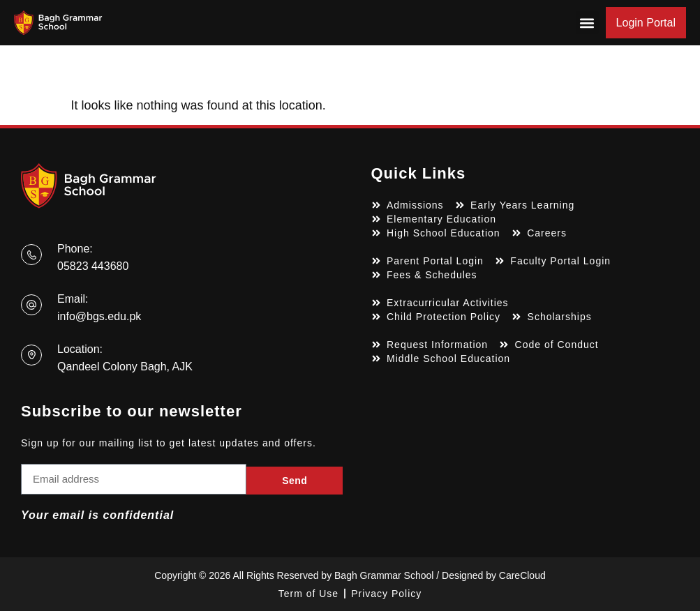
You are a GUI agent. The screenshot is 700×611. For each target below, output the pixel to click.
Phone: (75, 249)
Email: (73, 299)
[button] (587, 23)
